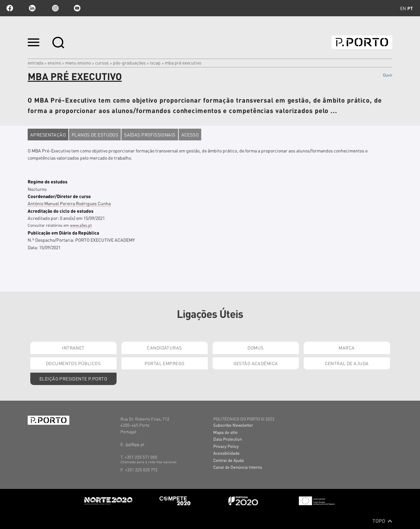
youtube (77, 8)
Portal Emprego (165, 363)
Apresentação (48, 135)
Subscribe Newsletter (233, 425)
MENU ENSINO (78, 63)
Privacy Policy (226, 446)
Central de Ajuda (347, 363)
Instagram (55, 8)
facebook (10, 8)
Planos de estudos (95, 135)
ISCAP (155, 63)
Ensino (54, 63)
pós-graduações (129, 63)
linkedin (32, 8)
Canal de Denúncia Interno (238, 467)
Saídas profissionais (150, 135)
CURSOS (102, 63)
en (403, 8)
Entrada (35, 63)
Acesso (190, 135)
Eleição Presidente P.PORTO (73, 379)
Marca (347, 348)
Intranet (73, 348)
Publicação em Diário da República (63, 233)
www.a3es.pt (81, 225)
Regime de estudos (48, 181)
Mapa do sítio (225, 432)
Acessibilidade (226, 453)
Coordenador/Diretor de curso (59, 196)
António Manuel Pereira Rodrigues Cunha (69, 203)
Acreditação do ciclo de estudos (61, 211)
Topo (382, 521)
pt (410, 8)
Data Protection (228, 439)
